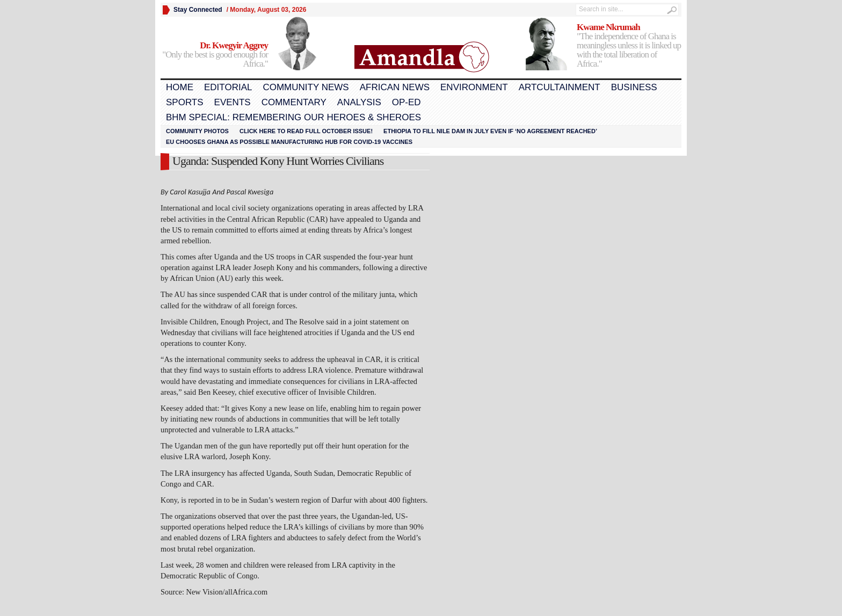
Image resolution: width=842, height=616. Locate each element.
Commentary (294, 102)
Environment (474, 87)
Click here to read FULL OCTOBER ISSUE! (306, 131)
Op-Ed (407, 102)
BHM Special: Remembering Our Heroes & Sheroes (293, 117)
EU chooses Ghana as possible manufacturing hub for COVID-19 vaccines (289, 142)
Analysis (359, 102)
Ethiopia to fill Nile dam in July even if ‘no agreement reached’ (490, 131)
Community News (306, 87)
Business (634, 87)
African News (395, 87)
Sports (185, 102)
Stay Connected (198, 10)
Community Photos (197, 131)
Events (233, 102)
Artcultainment (560, 87)
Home (180, 87)
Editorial (228, 87)
